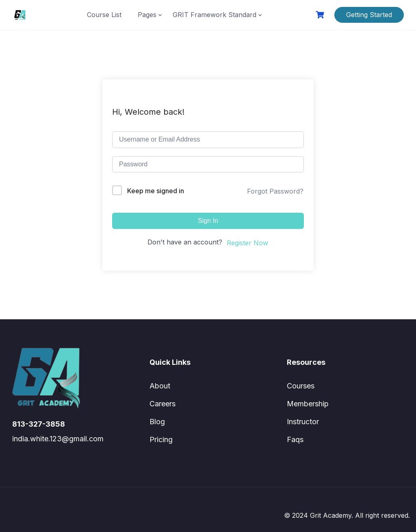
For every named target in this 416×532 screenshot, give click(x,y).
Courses (301, 386)
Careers (162, 404)
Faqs (295, 439)
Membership (308, 404)
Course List (104, 15)
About (160, 386)
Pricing (161, 439)
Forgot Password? (275, 191)
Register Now (247, 243)
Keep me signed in (156, 191)
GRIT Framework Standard (214, 15)
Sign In (208, 221)
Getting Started (369, 15)
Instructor (303, 422)
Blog (157, 422)
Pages (147, 15)
